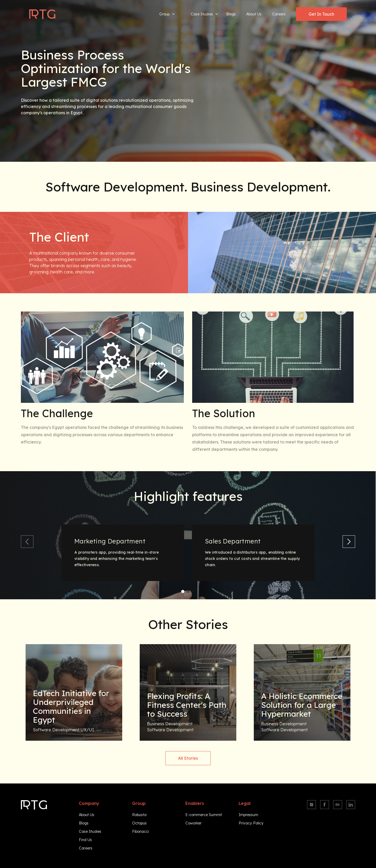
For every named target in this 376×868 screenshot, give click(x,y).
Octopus (139, 823)
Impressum (248, 815)
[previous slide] (27, 542)
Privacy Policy (251, 823)
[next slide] (349, 542)
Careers (279, 14)
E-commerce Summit (204, 815)
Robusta (139, 815)
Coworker (193, 823)
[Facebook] (325, 805)
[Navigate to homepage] (42, 14)
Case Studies (204, 14)
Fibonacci (140, 831)
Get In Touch (321, 14)
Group (167, 14)
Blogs (231, 14)
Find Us (85, 840)
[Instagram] (312, 805)
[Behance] (338, 805)
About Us (254, 14)
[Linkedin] (351, 805)
